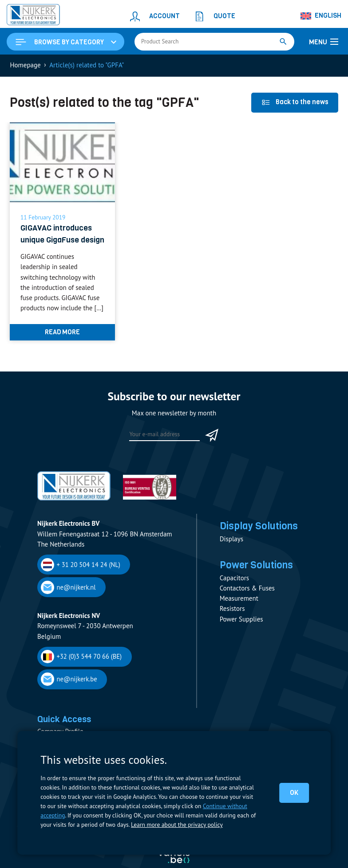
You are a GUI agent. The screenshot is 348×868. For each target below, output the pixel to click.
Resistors (232, 621)
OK (294, 793)
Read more (62, 344)
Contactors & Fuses (247, 600)
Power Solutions (257, 577)
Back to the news (295, 102)
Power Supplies (241, 631)
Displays (231, 551)
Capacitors (234, 590)
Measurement (239, 611)
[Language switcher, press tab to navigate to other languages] (321, 16)
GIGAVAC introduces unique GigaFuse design (56, 240)
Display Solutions (259, 538)
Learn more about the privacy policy (177, 825)
